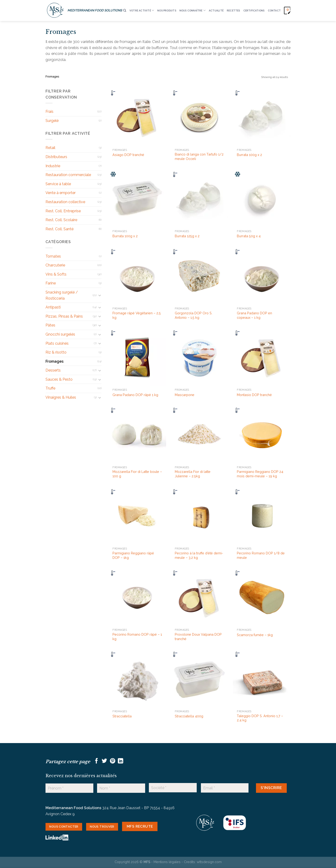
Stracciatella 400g (189, 716)
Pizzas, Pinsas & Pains (64, 316)
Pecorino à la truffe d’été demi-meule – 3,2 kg (199, 555)
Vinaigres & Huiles (61, 397)
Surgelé (52, 121)
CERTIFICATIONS (254, 11)
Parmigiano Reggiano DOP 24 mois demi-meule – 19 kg (260, 474)
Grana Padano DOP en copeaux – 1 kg (254, 315)
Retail (50, 148)
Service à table (58, 184)
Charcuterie (55, 265)
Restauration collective (65, 202)
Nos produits (167, 11)
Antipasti (53, 307)
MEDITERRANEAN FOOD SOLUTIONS (95, 10)
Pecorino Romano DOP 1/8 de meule (261, 555)
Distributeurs (56, 157)
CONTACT (274, 11)
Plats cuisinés (57, 343)
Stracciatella (122, 716)
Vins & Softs (56, 274)
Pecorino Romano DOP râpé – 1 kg (137, 637)
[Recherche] (125, 11)
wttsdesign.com (209, 862)
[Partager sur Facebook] (96, 761)
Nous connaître (192, 10)
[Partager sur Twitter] (104, 761)
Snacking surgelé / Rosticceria (62, 295)
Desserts (53, 370)
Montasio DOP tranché (254, 395)
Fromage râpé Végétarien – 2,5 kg (137, 315)
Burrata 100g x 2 (249, 155)
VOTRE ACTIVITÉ (142, 10)
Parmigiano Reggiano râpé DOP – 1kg (133, 555)
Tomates (53, 256)
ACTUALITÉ (216, 11)
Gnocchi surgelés (60, 334)
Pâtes (50, 325)
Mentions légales (167, 862)
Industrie (53, 166)
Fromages (54, 361)
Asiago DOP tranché (128, 155)
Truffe (50, 388)
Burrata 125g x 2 (187, 236)
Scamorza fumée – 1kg (255, 635)
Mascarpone (185, 395)
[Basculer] (100, 295)
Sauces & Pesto (59, 379)
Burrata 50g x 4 (249, 236)
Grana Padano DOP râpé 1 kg (135, 395)
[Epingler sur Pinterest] (113, 761)
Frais (49, 112)
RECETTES (233, 11)
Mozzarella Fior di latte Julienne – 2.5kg (193, 474)
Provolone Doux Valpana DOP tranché (198, 637)
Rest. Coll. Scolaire (61, 220)
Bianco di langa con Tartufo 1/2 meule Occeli (199, 156)
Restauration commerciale (68, 175)
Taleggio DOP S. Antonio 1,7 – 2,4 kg (260, 718)
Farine (51, 283)
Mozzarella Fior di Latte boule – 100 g (137, 474)
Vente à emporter (61, 193)
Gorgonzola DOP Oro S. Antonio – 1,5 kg (194, 315)
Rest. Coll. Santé (59, 229)
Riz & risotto (56, 352)
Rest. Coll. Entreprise (63, 211)
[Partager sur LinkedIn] (121, 761)
